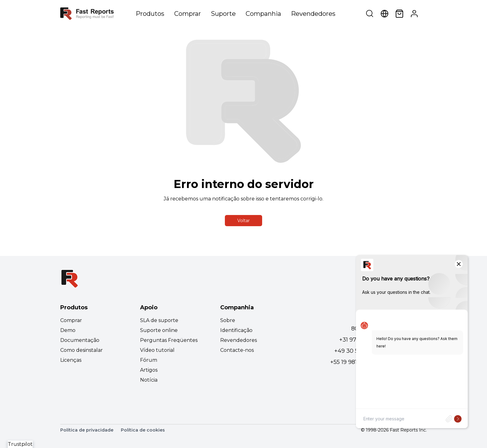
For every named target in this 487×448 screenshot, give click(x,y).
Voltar (243, 221)
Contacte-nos (237, 350)
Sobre (228, 320)
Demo (68, 330)
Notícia (149, 380)
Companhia (263, 14)
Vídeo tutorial (157, 350)
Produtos (150, 14)
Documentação (80, 340)
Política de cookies (143, 430)
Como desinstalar (82, 350)
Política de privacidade (87, 430)
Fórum (149, 360)
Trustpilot (20, 444)
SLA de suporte (159, 320)
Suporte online (159, 330)
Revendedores (313, 14)
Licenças (71, 360)
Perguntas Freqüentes (169, 340)
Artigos (149, 370)
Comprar (188, 14)
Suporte (223, 14)
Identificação (236, 330)
